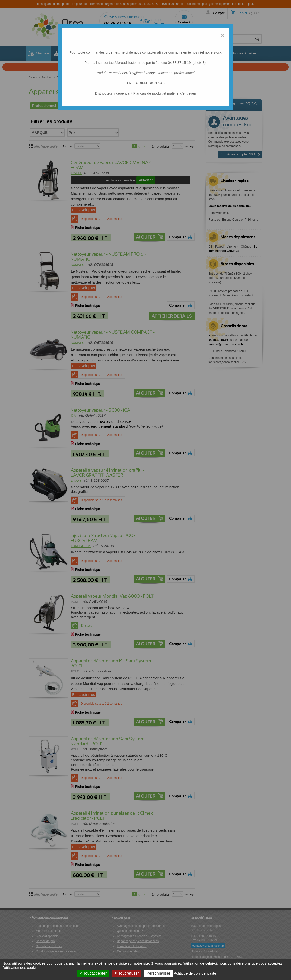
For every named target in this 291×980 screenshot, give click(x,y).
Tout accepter (93, 973)
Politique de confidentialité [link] (195, 973)
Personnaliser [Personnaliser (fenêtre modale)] (158, 973)
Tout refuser (127, 973)
